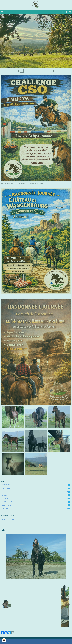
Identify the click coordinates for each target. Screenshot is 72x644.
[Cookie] (4, 640)
